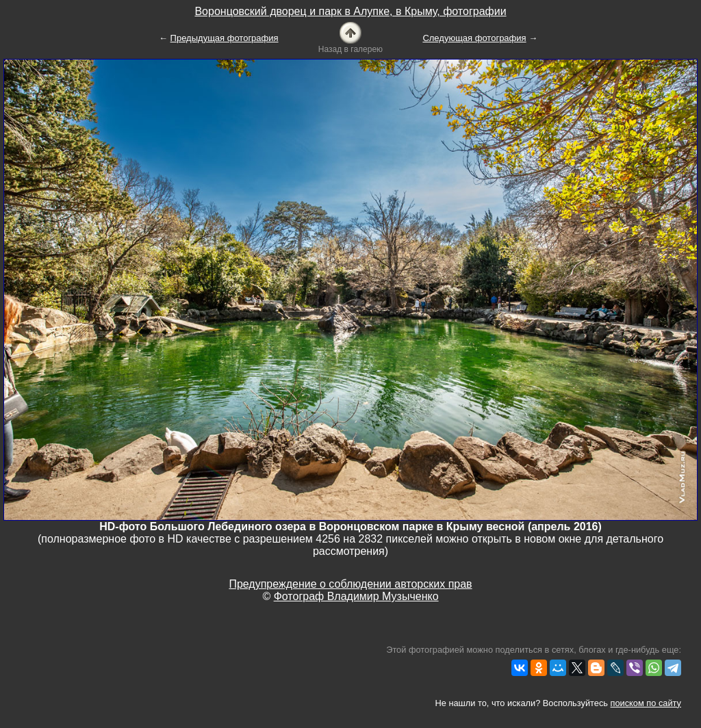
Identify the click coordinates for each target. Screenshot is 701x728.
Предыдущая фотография (225, 38)
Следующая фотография (474, 38)
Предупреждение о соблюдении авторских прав (350, 584)
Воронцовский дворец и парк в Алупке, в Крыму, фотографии (350, 11)
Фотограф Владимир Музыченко (356, 596)
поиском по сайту (646, 703)
